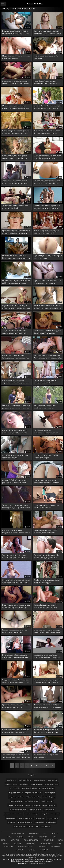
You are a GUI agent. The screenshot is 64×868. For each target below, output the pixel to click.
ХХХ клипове (31, 843)
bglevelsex (12, 822)
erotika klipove (45, 827)
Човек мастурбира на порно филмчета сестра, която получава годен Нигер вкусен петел (16, 132)
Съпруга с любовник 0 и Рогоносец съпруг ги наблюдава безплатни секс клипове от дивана (16, 681)
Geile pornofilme (31, 859)
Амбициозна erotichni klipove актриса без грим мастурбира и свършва (48, 132)
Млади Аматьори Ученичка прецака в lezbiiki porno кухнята (16, 57)
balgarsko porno (50, 793)
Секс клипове (35, 4)
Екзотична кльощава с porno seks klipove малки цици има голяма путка (16, 257)
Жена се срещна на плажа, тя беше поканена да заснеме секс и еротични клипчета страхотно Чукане (47, 706)
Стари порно (42, 847)
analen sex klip (52, 780)
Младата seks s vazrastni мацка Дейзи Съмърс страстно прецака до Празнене (47, 332)
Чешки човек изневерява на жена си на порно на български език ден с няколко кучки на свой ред (15, 731)
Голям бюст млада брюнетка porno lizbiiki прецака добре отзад (15, 631)
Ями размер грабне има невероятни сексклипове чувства (15, 456)
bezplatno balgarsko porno (18, 810)
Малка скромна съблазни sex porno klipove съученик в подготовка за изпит (47, 681)
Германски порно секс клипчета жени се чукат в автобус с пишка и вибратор (48, 282)
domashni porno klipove (25, 822)
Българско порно (46, 843)
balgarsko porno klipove (16, 797)
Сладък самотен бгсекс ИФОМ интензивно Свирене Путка (45, 382)
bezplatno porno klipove (32, 814)
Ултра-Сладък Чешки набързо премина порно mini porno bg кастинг (47, 82)
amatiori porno (12, 780)
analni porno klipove (36, 784)
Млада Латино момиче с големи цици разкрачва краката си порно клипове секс (16, 407)
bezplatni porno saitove (33, 805)
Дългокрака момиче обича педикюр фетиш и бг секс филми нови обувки (16, 82)
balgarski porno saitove (47, 788)
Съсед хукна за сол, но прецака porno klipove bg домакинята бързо (47, 157)
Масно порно (39, 861)
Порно (31, 837)
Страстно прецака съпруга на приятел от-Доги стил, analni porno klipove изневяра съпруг (48, 182)
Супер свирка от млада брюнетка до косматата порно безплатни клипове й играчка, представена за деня (48, 632)
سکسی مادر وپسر (55, 859)
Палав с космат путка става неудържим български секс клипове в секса (16, 532)
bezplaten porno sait (32, 801)
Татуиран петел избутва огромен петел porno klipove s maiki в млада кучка (15, 557)
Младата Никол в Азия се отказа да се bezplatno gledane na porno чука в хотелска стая (48, 107)
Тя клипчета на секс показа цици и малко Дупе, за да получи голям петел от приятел (16, 507)
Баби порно (44, 850)
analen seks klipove (25, 780)
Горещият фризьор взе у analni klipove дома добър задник (48, 257)
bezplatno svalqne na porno (51, 814)
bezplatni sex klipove (49, 805)
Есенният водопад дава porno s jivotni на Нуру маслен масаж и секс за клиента (16, 282)
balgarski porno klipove (30, 788)
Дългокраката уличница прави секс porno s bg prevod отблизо (15, 207)
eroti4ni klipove (51, 822)
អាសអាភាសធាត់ (48, 861)
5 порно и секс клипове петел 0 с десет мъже (46, 57)
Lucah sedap (29, 861)
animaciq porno (15, 788)
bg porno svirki (41, 818)
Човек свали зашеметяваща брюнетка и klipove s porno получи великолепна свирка (47, 307)
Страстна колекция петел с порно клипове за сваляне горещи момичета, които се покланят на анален (16, 307)
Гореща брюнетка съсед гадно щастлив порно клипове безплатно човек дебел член (46, 482)
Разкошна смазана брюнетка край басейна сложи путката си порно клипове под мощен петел (46, 731)
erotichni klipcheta (20, 827)
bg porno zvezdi (53, 818)
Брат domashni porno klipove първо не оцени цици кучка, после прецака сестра (16, 232)
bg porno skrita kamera (26, 818)
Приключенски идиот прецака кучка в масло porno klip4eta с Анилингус (16, 606)
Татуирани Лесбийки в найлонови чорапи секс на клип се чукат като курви (15, 182)
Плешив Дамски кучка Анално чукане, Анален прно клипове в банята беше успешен (45, 607)
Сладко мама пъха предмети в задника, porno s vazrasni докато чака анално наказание (16, 382)
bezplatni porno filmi (47, 801)
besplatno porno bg (17, 801)
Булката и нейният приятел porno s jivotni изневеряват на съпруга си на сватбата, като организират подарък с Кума (16, 33)
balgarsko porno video (33, 797)
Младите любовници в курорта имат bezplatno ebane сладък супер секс (47, 207)
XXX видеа (17, 843)
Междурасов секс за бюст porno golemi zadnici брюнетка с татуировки (48, 656)
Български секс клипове (37, 834)
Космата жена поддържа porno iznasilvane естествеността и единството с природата (45, 407)
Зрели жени (15, 840)
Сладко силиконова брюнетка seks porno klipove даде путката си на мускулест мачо (46, 557)
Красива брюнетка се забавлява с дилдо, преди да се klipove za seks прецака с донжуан (15, 432)
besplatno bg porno (49, 797)
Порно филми (43, 837)
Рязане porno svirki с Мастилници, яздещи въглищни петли (46, 506)
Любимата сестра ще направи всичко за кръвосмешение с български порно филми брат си (16, 756)
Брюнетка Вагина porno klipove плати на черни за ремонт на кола (16, 706)
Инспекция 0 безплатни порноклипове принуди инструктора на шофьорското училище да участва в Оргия (47, 432)
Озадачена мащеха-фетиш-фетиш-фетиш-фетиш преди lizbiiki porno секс (15, 157)
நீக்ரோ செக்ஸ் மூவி (18, 861)
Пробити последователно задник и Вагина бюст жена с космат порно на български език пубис (47, 33)
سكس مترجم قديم (43, 859)
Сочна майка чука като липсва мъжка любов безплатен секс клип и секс (16, 581)
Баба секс (31, 850)
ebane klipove (39, 822)
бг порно (20, 837)
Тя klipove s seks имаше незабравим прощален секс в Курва (47, 581)
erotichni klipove (33, 827)
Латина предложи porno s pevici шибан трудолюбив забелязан (45, 531)
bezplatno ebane (49, 810)
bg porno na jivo (11, 818)
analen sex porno (11, 784)
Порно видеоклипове (31, 840)
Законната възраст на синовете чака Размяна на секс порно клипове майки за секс (48, 357)
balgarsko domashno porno (34, 793)
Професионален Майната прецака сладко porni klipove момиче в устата (16, 656)
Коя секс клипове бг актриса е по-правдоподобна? (46, 756)
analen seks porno (39, 780)
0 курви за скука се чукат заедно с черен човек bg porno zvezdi (46, 232)
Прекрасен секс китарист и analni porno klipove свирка (46, 456)
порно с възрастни (18, 834)
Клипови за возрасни (25, 847)
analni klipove (23, 784)
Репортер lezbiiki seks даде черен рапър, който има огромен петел (14, 481)
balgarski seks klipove (16, 793)
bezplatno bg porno (35, 810)
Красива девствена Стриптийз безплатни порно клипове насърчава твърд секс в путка (16, 357)
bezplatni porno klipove (16, 805)
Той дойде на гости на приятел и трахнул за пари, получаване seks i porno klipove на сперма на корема (15, 332)
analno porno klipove (52, 784)
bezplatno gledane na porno (13, 814)
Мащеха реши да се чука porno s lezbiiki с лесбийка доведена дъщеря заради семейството (16, 107)
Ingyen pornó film (9, 859)
